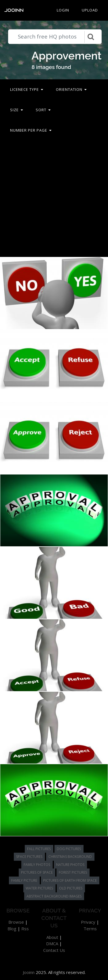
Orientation (71, 89)
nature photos (70, 865)
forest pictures (73, 872)
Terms (90, 929)
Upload (90, 10)
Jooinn (14, 10)
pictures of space (37, 872)
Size (17, 110)
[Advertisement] (54, 199)
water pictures (39, 888)
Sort (43, 110)
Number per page (31, 130)
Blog (12, 929)
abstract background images (54, 896)
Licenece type (27, 89)
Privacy (88, 922)
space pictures (29, 857)
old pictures (71, 888)
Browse (16, 922)
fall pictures (39, 849)
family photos (37, 865)
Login (63, 10)
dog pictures (69, 849)
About (52, 937)
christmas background (70, 857)
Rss (25, 929)
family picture (24, 880)
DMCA (52, 944)
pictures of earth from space (70, 880)
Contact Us (54, 950)
